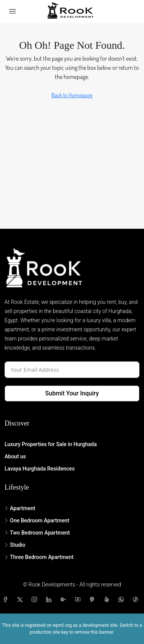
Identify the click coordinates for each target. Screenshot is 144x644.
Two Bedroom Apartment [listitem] (37, 533)
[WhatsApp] (123, 600)
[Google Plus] (65, 600)
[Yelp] (108, 600)
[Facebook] (7, 600)
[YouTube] (79, 600)
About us (15, 456)
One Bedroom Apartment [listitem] (37, 520)
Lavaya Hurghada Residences (40, 469)
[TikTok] (137, 600)
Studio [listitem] (15, 545)
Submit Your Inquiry (72, 393)
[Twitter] (21, 600)
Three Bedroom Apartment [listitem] (39, 557)
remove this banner (94, 632)
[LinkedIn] (50, 600)
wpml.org (62, 625)
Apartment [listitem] (20, 508)
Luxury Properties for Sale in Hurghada (51, 444)
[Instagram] (36, 600)
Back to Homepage (72, 95)
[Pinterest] (94, 600)
